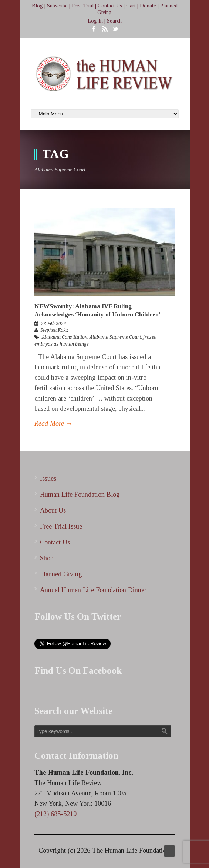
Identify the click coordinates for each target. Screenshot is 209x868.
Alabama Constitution (65, 337)
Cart (131, 6)
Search (114, 21)
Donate (148, 6)
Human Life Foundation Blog (80, 495)
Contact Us (110, 6)
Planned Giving (61, 574)
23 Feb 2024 (54, 324)
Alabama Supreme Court (115, 337)
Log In (95, 21)
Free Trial (83, 6)
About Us (53, 510)
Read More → (53, 423)
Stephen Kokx (54, 330)
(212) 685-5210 (55, 814)
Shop (47, 558)
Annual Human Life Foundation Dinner (93, 590)
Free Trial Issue (61, 526)
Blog (37, 6)
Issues (48, 479)
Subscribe (57, 6)
